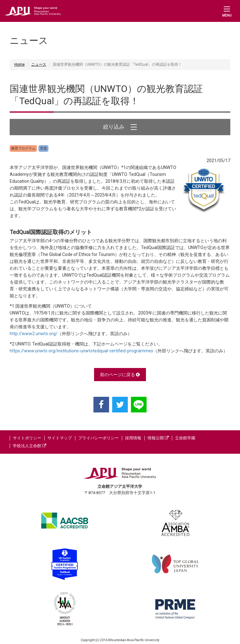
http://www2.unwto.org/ (34, 334)
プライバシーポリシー (98, 438)
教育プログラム (23, 148)
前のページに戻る (120, 375)
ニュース (39, 64)
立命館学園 (185, 438)
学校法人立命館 (30, 446)
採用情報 (133, 438)
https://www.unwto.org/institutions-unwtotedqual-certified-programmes (81, 351)
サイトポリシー (27, 438)
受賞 (43, 148)
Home (20, 64)
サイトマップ (60, 438)
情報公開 (158, 438)
